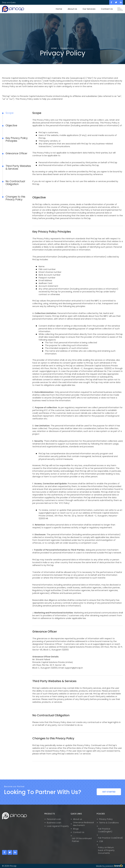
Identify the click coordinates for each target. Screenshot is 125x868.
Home (59, 9)
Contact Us (107, 9)
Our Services (89, 9)
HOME (54, 48)
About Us (72, 9)
